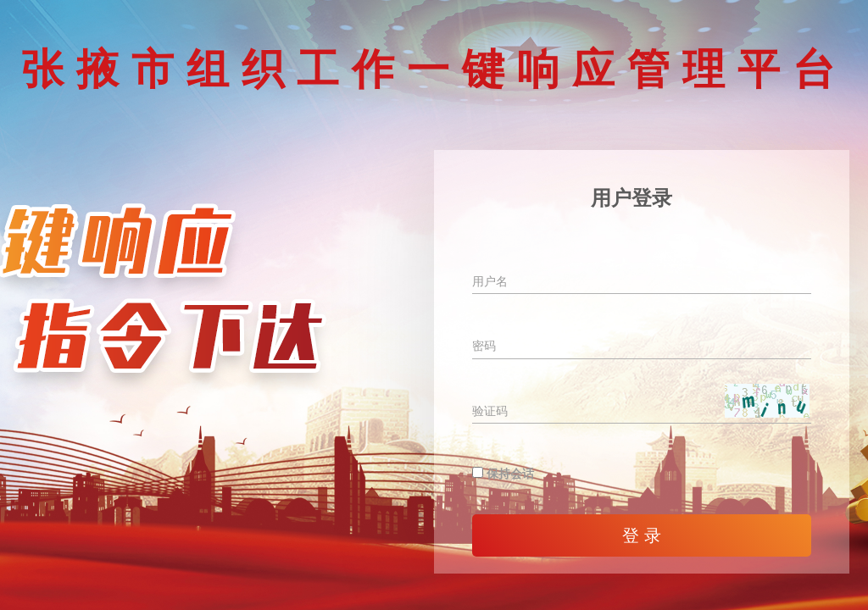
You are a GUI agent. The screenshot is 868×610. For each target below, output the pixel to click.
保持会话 (503, 474)
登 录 (642, 535)
